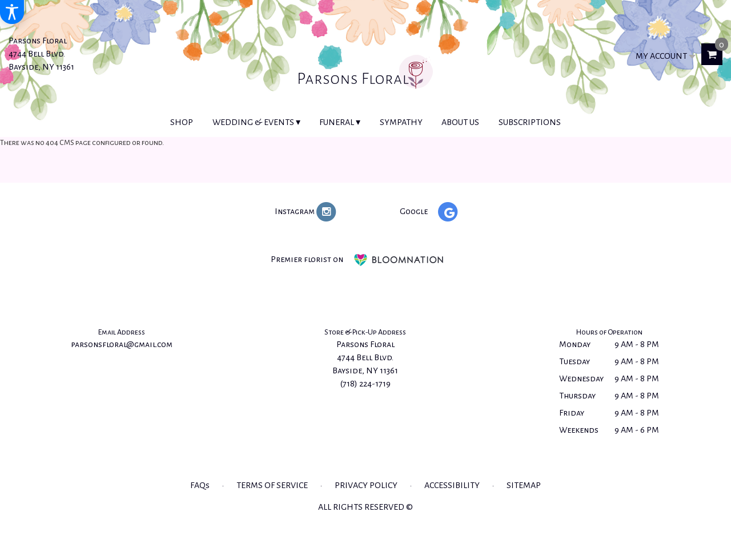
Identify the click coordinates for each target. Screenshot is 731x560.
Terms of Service (272, 485)
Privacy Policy (366, 485)
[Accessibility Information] (12, 12)
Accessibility (452, 485)
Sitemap (524, 485)
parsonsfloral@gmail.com (122, 344)
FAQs (200, 485)
